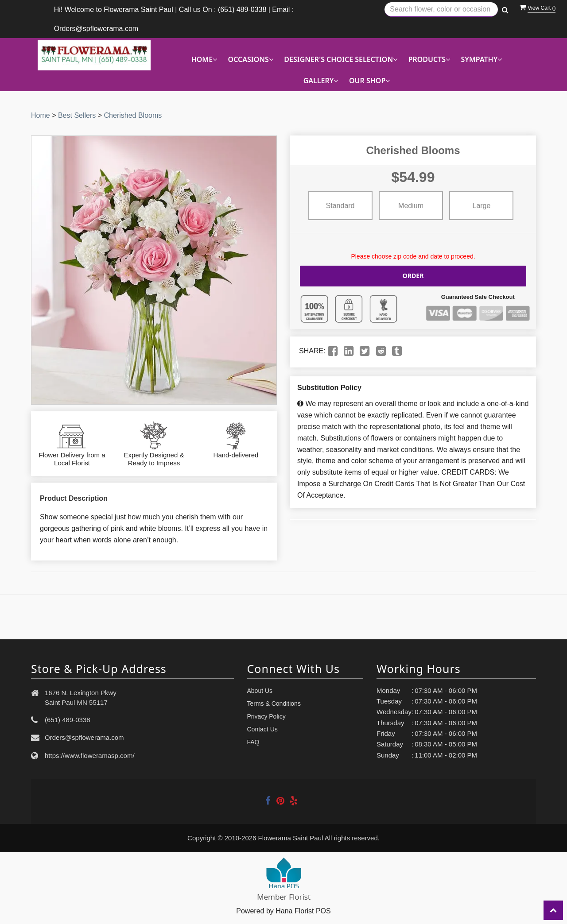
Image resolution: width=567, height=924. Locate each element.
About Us (260, 691)
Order (413, 276)
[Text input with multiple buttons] (441, 10)
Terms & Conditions (274, 704)
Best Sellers (77, 115)
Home (41, 115)
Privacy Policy (266, 716)
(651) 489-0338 (68, 720)
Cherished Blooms (133, 115)
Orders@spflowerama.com (84, 737)
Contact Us (262, 729)
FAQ (253, 742)
